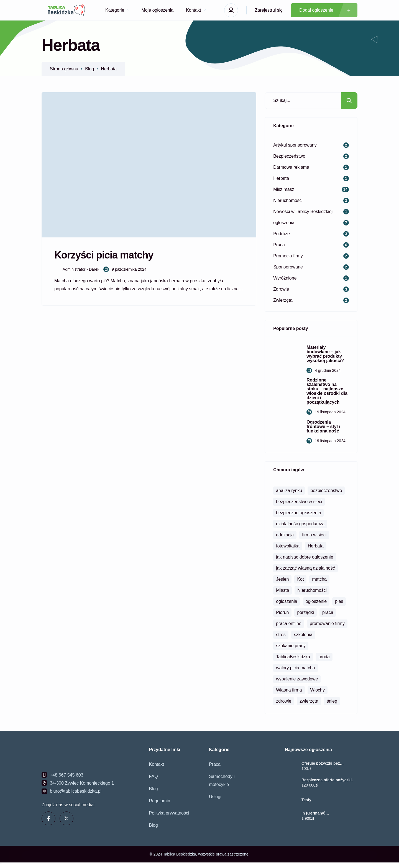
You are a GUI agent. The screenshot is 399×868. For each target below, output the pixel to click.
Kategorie (117, 10)
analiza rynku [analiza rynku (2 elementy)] (289, 491)
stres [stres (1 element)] (281, 635)
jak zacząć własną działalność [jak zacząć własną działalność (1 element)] (305, 568)
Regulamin (160, 801)
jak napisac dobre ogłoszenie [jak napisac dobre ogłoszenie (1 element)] (305, 557)
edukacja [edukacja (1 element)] (285, 535)
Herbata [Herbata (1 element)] (316, 546)
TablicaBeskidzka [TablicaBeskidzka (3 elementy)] (293, 657)
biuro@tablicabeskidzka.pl (76, 791)
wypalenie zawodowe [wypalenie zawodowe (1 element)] (297, 679)
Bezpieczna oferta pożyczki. (327, 780)
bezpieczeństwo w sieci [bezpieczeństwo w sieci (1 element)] (299, 502)
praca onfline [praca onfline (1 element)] (289, 624)
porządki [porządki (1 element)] (305, 612)
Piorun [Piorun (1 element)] (282, 612)
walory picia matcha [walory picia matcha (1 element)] (296, 668)
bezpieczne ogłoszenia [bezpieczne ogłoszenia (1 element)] (298, 513)
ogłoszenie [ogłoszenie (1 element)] (316, 601)
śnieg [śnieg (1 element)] (332, 701)
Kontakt (196, 10)
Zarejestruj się (269, 10)
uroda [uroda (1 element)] (324, 657)
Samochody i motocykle (222, 780)
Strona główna (64, 69)
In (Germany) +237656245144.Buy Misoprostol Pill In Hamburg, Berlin (328, 813)
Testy (306, 800)
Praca (215, 764)
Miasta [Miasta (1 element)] (282, 590)
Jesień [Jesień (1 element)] (282, 579)
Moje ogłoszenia (158, 10)
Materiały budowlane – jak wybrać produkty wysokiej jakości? (325, 354)
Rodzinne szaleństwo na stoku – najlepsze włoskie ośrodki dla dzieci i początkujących (327, 391)
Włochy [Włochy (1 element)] (318, 690)
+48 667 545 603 (67, 775)
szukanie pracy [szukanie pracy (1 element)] (291, 646)
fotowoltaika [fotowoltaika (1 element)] (288, 546)
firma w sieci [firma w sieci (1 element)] (314, 535)
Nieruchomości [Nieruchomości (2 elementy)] (312, 590)
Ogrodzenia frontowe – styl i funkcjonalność (323, 427)
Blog (89, 69)
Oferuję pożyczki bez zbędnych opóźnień (321, 763)
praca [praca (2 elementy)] (328, 612)
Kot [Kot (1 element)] (300, 579)
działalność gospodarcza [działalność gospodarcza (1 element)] (300, 524)
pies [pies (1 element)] (339, 601)
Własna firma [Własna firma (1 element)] (289, 690)
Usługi (215, 797)
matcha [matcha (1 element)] (319, 579)
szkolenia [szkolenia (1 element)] (303, 635)
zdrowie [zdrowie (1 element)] (284, 701)
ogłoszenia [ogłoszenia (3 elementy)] (287, 601)
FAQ (154, 776)
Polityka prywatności (169, 813)
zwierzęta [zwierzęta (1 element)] (309, 701)
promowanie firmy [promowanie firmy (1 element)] (327, 624)
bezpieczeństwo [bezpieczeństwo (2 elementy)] (326, 491)
